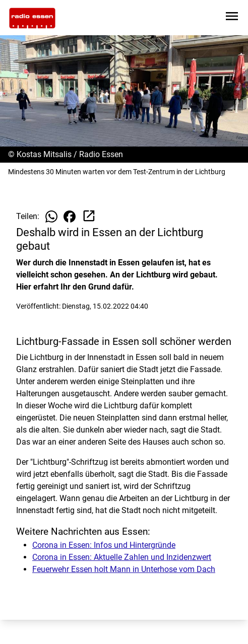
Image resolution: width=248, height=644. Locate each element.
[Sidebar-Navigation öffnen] (232, 18)
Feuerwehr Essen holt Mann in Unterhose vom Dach (124, 569)
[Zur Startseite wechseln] (32, 18)
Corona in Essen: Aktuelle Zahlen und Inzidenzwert (122, 557)
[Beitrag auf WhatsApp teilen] (51, 217)
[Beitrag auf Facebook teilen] (70, 217)
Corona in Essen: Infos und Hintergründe (104, 545)
